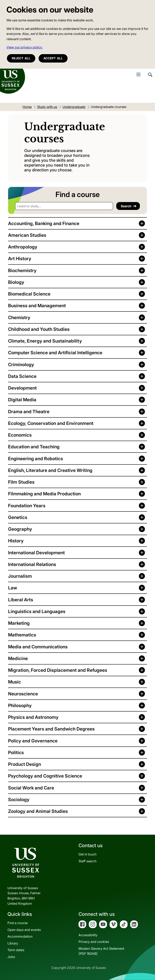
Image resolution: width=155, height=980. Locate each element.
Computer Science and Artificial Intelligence (55, 353)
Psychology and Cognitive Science (45, 776)
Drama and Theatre (29, 411)
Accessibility (88, 935)
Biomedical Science (29, 294)
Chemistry (19, 317)
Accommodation (20, 936)
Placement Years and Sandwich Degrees (51, 729)
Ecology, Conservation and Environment (51, 423)
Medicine (18, 658)
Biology (16, 282)
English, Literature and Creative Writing (50, 470)
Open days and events (24, 930)
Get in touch (87, 854)
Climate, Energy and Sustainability (45, 341)
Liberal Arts (21, 600)
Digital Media (22, 400)
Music (15, 682)
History (16, 541)
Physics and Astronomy (33, 717)
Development (22, 388)
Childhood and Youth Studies (39, 329)
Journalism (20, 576)
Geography (20, 529)
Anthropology (23, 247)
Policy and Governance (33, 741)
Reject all (21, 58)
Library (13, 943)
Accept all (53, 58)
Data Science (22, 376)
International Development (36, 553)
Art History (20, 258)
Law (13, 588)
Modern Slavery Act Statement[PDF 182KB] (101, 951)
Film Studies (21, 482)
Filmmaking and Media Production (44, 494)
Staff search (87, 861)
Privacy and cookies (94, 942)
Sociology (19, 799)
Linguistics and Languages (37, 611)
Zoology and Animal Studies (38, 811)
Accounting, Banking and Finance (44, 223)
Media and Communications (38, 647)
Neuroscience (23, 694)
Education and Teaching (34, 447)
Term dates (16, 950)
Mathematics (22, 635)
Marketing (19, 623)
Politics (16, 752)
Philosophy (20, 705)
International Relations (32, 564)
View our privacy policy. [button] (25, 47)
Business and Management (37, 306)
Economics (20, 435)
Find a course (18, 923)
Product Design (25, 764)
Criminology (21, 364)
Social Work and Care (31, 788)
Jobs (11, 957)
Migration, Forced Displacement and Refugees (58, 670)
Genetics (18, 517)
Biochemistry (22, 270)
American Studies (27, 235)
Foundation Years (27, 506)
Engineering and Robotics (36, 459)
